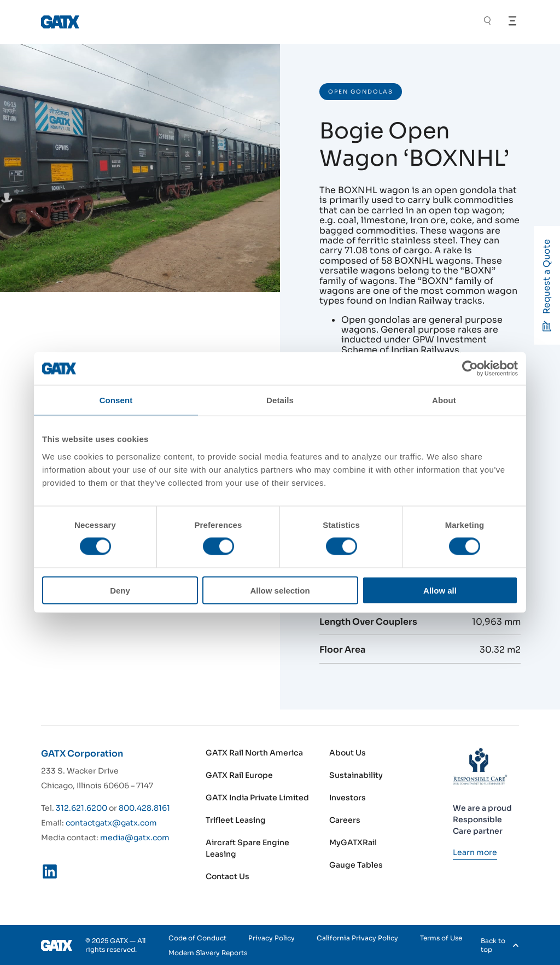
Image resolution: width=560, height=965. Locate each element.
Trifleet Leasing (236, 820)
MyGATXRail (353, 842)
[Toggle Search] (487, 22)
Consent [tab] (116, 400)
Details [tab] (280, 400)
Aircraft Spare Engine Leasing (247, 848)
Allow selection (280, 590)
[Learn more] (475, 852)
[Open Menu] (512, 21)
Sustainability (356, 775)
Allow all (440, 590)
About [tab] (444, 400)
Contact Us (227, 876)
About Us (348, 753)
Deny (120, 590)
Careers (345, 820)
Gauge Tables (356, 865)
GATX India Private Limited (257, 798)
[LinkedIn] (50, 874)
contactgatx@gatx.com (111, 823)
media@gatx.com (135, 838)
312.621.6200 (81, 808)
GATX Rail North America (254, 753)
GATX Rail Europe (239, 775)
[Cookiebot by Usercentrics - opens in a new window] (470, 369)
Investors (348, 798)
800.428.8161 (144, 808)
